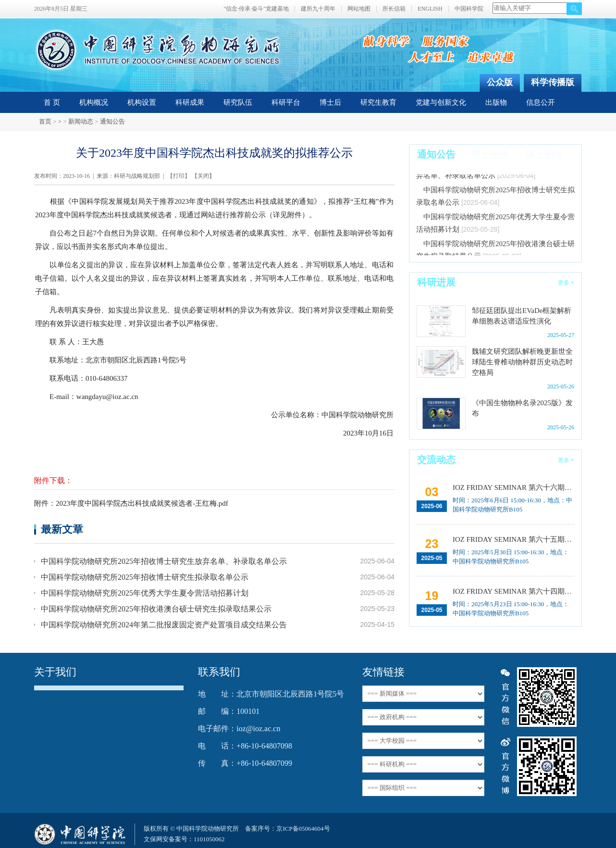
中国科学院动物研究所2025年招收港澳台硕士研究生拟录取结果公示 (156, 609)
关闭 (203, 176)
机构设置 (142, 102)
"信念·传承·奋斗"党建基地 (256, 9)
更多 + (566, 283)
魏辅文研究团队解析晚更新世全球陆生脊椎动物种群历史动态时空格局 (522, 362)
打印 (179, 176)
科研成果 (190, 102)
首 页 (52, 102)
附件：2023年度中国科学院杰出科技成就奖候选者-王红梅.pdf (131, 503)
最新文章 (62, 529)
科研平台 (286, 102)
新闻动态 (81, 121)
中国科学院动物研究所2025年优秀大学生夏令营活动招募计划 (145, 593)
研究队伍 (238, 102)
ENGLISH (430, 9)
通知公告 (112, 121)
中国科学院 (469, 9)
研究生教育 (378, 102)
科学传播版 (553, 82)
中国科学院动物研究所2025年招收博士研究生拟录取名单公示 (145, 577)
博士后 (330, 102)
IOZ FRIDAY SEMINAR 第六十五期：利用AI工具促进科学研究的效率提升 (512, 539)
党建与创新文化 (441, 102)
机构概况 (94, 102)
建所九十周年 (318, 9)
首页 (45, 121)
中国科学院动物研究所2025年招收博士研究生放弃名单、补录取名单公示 (164, 561)
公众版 (500, 82)
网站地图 (359, 9)
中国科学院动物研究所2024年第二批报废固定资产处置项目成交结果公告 (164, 625)
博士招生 (490, 154)
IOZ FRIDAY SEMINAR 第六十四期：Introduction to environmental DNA (512, 591)
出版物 (496, 102)
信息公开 (541, 102)
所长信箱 (394, 9)
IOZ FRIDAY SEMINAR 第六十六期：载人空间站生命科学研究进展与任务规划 (512, 487)
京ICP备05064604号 (303, 829)
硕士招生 (544, 154)
